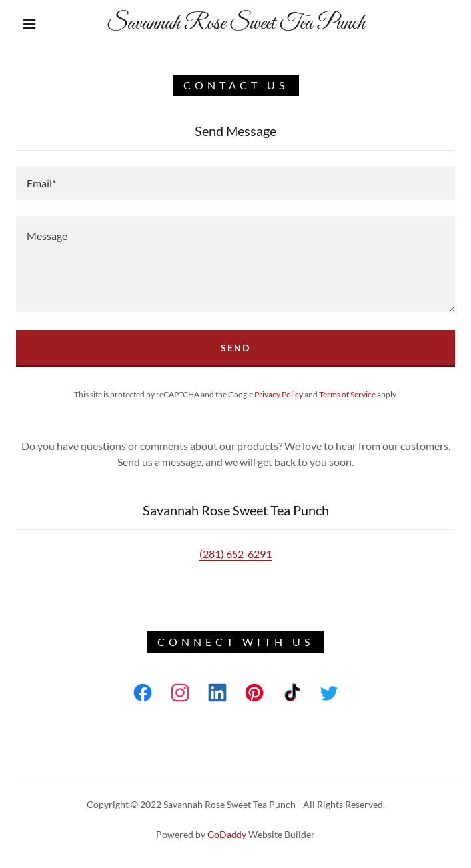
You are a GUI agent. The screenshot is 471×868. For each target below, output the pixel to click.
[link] (235, 24)
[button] (38, 24)
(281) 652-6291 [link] (235, 554)
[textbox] (235, 183)
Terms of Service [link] (347, 394)
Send (235, 348)
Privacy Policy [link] (279, 394)
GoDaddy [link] (227, 834)
